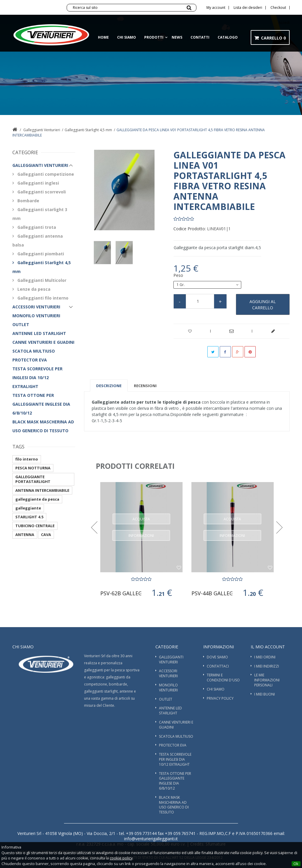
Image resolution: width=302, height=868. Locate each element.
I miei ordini (265, 657)
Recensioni (145, 386)
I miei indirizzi (267, 666)
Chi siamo (127, 37)
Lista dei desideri (248, 8)
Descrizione (109, 386)
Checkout (278, 8)
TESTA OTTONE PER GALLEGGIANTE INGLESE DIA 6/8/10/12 (41, 404)
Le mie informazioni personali (267, 680)
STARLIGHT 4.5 (29, 517)
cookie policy (121, 858)
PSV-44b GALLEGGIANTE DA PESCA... (212, 593)
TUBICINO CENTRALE (35, 526)
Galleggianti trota (36, 227)
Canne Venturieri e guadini (43, 342)
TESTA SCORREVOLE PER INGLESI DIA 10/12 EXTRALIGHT (37, 378)
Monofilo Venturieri (36, 316)
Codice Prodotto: (190, 229)
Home (103, 37)
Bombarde (28, 201)
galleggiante (28, 508)
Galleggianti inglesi (38, 183)
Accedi (284, 23)
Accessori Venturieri (36, 307)
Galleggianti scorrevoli (41, 192)
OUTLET (21, 324)
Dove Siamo (217, 657)
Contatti (200, 37)
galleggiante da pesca (37, 499)
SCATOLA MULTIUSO (34, 351)
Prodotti (154, 37)
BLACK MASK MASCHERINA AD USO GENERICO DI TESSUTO (43, 426)
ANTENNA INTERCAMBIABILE (42, 490)
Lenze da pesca (33, 289)
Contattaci (218, 666)
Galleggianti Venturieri (42, 130)
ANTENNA (25, 535)
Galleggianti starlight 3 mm (40, 214)
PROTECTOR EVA (30, 360)
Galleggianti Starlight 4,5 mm (88, 130)
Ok (296, 864)
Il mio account (268, 647)
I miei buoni (265, 694)
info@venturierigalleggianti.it (151, 839)
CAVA (46, 535)
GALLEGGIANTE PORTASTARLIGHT (33, 479)
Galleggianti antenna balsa (38, 240)
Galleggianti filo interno (42, 298)
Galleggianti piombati (40, 254)
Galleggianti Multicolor (41, 280)
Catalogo (228, 37)
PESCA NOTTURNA (33, 468)
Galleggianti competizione (45, 174)
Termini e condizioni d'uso (223, 678)
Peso (179, 275)
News (177, 37)
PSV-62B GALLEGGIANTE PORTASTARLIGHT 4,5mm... (121, 593)
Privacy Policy (220, 698)
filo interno (27, 459)
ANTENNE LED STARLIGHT (39, 333)
